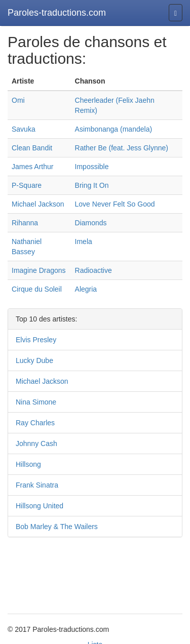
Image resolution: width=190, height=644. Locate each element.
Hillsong (28, 464)
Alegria (86, 289)
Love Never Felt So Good (115, 204)
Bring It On (92, 185)
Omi (18, 100)
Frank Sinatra (37, 485)
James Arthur (32, 167)
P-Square (27, 185)
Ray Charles (35, 423)
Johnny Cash (36, 444)
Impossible (92, 167)
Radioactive (93, 270)
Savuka (24, 129)
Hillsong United (40, 506)
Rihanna (25, 223)
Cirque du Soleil (37, 289)
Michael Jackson (38, 204)
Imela (84, 241)
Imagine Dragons (39, 270)
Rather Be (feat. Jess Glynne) (122, 148)
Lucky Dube (34, 360)
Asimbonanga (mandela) (114, 129)
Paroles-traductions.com (57, 13)
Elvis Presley (36, 340)
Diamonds (91, 223)
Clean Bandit (32, 148)
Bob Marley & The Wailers (57, 527)
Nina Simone (36, 402)
